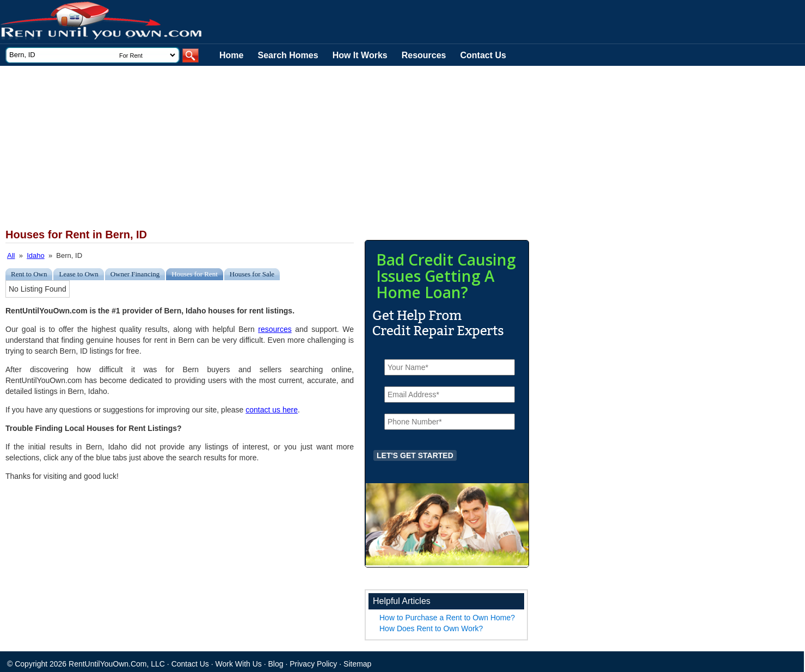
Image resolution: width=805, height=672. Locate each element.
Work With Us (239, 664)
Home (231, 55)
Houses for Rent (195, 274)
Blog (276, 664)
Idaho (36, 255)
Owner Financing (135, 274)
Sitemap (357, 664)
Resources (424, 55)
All (11, 255)
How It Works (360, 55)
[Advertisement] (267, 147)
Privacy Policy (313, 664)
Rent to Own (29, 274)
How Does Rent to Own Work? (431, 628)
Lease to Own (78, 274)
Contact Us (483, 55)
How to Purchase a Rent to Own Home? (447, 618)
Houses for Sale (252, 274)
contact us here (272, 410)
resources (275, 329)
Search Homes (288, 55)
